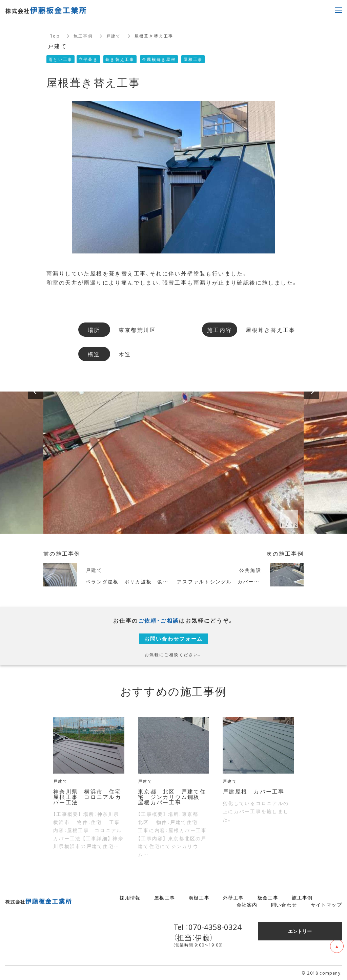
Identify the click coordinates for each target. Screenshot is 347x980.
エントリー (300, 931)
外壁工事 (233, 897)
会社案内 (247, 905)
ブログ (334, 897)
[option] (173, 463)
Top (55, 36)
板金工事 (268, 897)
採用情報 (130, 897)
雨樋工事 (199, 897)
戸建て (114, 36)
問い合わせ (284, 905)
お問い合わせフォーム (173, 639)
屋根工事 (165, 897)
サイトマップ (326, 905)
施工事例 (83, 36)
